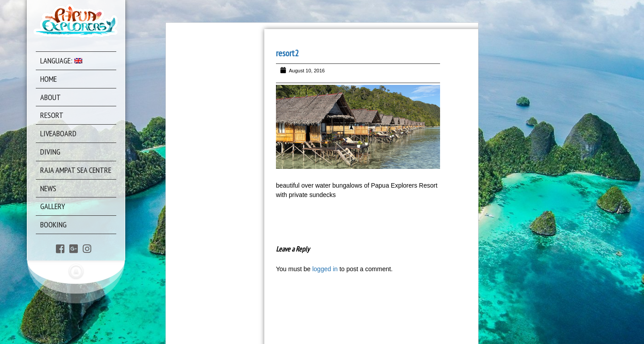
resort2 (287, 53)
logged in (325, 269)
